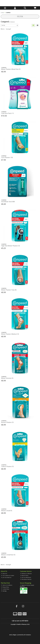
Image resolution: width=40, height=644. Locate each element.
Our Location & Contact (8, 576)
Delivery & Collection (26, 574)
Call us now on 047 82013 (20, 621)
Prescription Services (26, 579)
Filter (20, 17)
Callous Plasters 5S (7, 466)
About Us (4, 574)
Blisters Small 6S (7, 511)
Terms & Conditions (7, 585)
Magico (15, 635)
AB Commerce (27, 635)
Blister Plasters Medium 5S (10, 334)
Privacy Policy (5, 587)
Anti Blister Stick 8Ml (8, 202)
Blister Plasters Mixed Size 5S (11, 69)
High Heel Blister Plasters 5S (11, 246)
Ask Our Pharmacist (26, 578)
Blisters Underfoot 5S (8, 555)
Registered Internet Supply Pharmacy (27, 586)
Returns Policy (24, 576)
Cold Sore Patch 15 (7, 113)
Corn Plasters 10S (7, 157)
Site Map (4, 591)
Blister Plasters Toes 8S (9, 290)
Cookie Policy (5, 589)
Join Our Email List (6, 578)
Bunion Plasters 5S (7, 422)
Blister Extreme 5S (7, 378)
